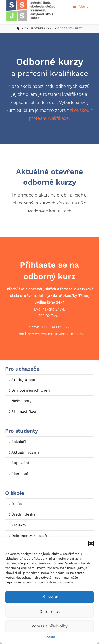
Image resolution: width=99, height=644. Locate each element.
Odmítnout (49, 612)
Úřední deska (22, 514)
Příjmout (49, 597)
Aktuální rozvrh (24, 452)
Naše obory (20, 401)
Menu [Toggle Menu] (80, 6)
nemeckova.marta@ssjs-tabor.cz (56, 334)
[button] (91, 543)
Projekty (17, 525)
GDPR (51, 637)
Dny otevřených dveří (29, 390)
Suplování (19, 463)
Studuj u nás (22, 380)
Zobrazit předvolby (50, 626)
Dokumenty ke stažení (30, 536)
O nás (15, 504)
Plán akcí (18, 474)
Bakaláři (17, 442)
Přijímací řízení (23, 411)
